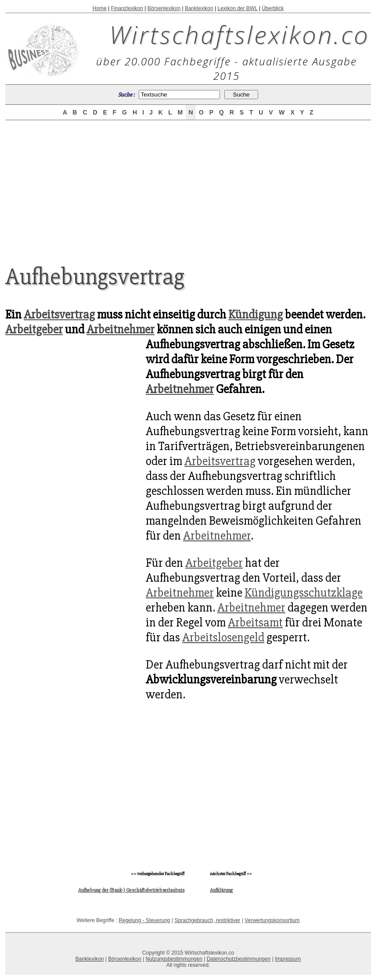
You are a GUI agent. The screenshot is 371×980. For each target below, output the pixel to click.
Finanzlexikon (127, 8)
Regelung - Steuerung (144, 920)
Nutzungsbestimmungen (174, 959)
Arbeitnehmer (121, 329)
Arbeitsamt (255, 622)
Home (100, 8)
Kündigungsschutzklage (304, 593)
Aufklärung (221, 890)
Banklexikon (199, 8)
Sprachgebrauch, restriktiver (207, 920)
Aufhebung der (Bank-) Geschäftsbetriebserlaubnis (131, 890)
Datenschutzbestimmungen (239, 959)
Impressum (288, 959)
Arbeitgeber (34, 329)
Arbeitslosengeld (223, 637)
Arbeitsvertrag (59, 315)
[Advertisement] (71, 583)
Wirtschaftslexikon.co (240, 34)
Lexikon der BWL (237, 8)
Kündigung (256, 315)
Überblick (273, 8)
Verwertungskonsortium (272, 920)
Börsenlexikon (164, 8)
